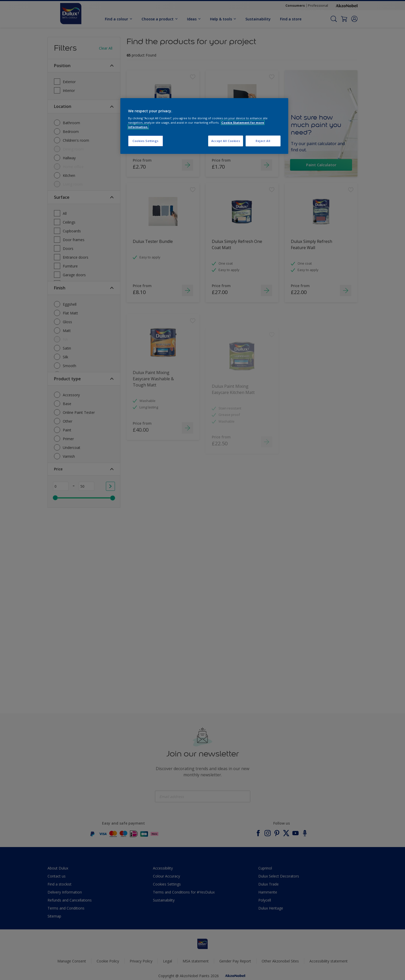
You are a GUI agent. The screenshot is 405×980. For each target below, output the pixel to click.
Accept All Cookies (226, 141)
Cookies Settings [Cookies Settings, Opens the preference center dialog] (146, 141)
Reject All (263, 141)
